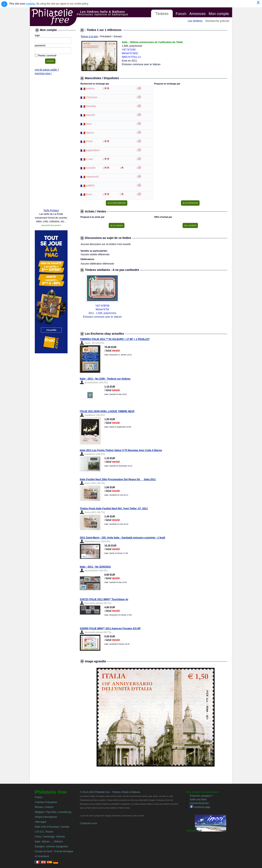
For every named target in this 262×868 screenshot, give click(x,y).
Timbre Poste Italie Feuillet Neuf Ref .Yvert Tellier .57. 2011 (114, 509)
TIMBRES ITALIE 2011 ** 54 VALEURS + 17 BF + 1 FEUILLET (115, 339)
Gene (89, 124)
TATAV (89, 141)
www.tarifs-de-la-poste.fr (51, 225)
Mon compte (219, 14)
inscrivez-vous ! (43, 73)
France (39, 797)
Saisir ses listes (198, 800)
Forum (181, 14)
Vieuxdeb (91, 106)
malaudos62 (92, 177)
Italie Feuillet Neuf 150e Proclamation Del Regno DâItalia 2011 (118, 479)
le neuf (89, 159)
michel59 (90, 168)
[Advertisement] (51, 143)
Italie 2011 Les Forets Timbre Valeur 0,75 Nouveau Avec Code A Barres (121, 450)
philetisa (90, 89)
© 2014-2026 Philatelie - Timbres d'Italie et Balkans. (110, 792)
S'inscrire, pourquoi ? (201, 796)
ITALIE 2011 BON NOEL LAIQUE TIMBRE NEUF (107, 411)
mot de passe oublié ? (47, 70)
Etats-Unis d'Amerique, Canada (52, 827)
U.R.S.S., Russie (44, 832)
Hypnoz (90, 133)
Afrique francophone (46, 817)
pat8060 (90, 186)
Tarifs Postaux (51, 210)
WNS (142, 816)
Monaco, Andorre (44, 807)
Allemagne (41, 822)
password (40, 46)
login (37, 35)
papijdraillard (93, 150)
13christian (91, 97)
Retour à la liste (89, 36)
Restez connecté (47, 56)
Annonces (198, 14)
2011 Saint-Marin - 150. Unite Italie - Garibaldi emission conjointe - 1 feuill (123, 538)
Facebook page (200, 807)
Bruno (89, 194)
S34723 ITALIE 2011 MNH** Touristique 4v (104, 599)
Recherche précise (217, 21)
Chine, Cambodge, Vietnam (50, 837)
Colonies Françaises (46, 802)
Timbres (162, 14)
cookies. (31, 4)
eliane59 (90, 115)
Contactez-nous (88, 823)
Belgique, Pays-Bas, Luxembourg (53, 812)
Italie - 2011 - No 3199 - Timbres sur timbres (105, 379)
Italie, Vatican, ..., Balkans (49, 842)
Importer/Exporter (199, 803)
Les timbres (195, 21)
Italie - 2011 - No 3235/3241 (95, 567)
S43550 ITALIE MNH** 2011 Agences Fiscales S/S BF (110, 628)
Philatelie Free (53, 17)
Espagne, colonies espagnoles (51, 846)
